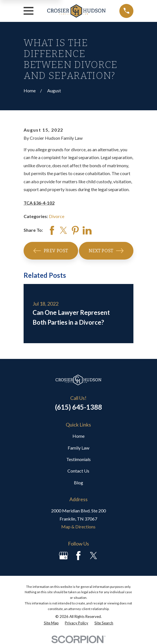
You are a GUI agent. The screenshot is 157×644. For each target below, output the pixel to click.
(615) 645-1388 (78, 407)
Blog (78, 483)
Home (78, 436)
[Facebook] (78, 556)
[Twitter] (94, 556)
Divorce (57, 216)
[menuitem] (51, 623)
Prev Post (51, 251)
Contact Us (78, 471)
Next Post (106, 251)
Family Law (78, 448)
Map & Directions (78, 527)
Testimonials (78, 459)
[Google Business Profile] (63, 556)
